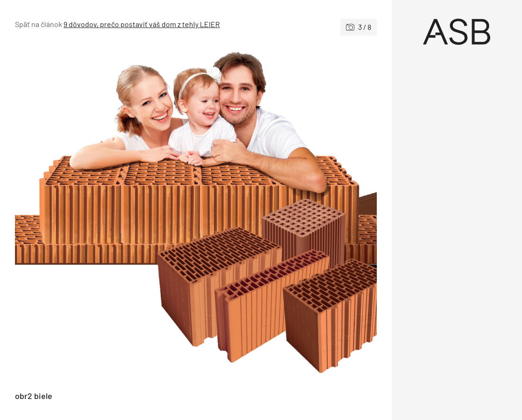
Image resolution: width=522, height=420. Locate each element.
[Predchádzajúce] (105, 213)
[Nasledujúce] (286, 213)
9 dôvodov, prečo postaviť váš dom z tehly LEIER (142, 24)
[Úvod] (457, 32)
